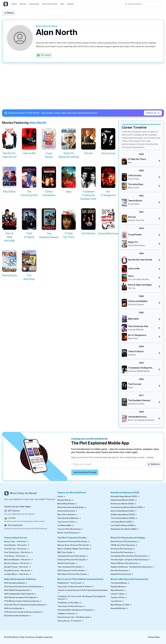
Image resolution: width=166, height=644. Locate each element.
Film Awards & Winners (69, 518)
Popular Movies (119, 587)
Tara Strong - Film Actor (17, 549)
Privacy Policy (154, 637)
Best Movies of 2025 (121, 605)
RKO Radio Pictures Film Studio (73, 574)
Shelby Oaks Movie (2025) (124, 515)
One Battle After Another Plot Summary (130, 556)
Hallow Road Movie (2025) (124, 500)
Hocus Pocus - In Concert (70, 621)
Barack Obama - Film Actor (18, 563)
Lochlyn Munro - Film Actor (18, 574)
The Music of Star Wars (70, 603)
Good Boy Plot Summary (123, 553)
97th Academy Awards (16, 583)
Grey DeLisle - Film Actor (17, 545)
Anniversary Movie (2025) (123, 504)
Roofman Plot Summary (123, 549)
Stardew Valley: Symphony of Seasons (76, 610)
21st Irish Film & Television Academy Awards (26, 605)
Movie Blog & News (67, 504)
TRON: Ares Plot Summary (124, 545)
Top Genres (117, 601)
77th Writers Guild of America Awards (23, 601)
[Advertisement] (80, 85)
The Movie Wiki (66, 526)
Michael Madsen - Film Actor (19, 560)
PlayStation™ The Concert (71, 583)
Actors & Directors (67, 511)
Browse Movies (66, 500)
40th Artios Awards (14, 608)
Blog (62, 4)
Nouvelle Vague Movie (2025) (125, 497)
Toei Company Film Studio (71, 567)
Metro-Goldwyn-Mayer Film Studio (75, 549)
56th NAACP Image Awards (18, 590)
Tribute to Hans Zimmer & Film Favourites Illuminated (82, 592)
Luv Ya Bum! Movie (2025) (123, 526)
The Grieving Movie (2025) (124, 518)
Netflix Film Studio (67, 563)
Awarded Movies (119, 608)
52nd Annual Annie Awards (18, 616)
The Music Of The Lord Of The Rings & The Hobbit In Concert (82, 598)
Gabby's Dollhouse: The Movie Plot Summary (132, 567)
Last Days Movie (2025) (122, 522)
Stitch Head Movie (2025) (124, 511)
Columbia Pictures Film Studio (73, 556)
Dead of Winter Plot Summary (126, 563)
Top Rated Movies (120, 583)
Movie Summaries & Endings (72, 507)
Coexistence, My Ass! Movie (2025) (128, 507)
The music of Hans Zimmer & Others (76, 587)
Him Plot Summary (120, 571)
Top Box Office (119, 598)
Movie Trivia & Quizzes (69, 533)
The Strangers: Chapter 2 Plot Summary (130, 560)
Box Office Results (68, 515)
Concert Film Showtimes (70, 529)
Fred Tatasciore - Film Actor (18, 553)
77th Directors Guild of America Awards (24, 612)
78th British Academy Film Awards (21, 598)
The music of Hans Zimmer (71, 606)
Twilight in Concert (68, 614)
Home (14, 4)
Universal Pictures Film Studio (73, 560)
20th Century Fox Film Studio (72, 571)
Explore (71, 4)
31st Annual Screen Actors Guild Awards (24, 587)
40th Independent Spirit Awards (20, 594)
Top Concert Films (67, 522)
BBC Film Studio (66, 553)
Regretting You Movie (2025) (125, 529)
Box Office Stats (50, 4)
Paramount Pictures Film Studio (74, 542)
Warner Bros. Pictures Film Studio (74, 545)
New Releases (118, 590)
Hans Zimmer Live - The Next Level (75, 617)
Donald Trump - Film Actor (18, 567)
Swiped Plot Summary (122, 574)
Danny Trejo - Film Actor (17, 542)
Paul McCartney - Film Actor (18, 571)
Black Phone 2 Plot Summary (125, 542)
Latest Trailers (119, 594)
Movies (23, 4)
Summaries (34, 4)
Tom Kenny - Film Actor (16, 556)
